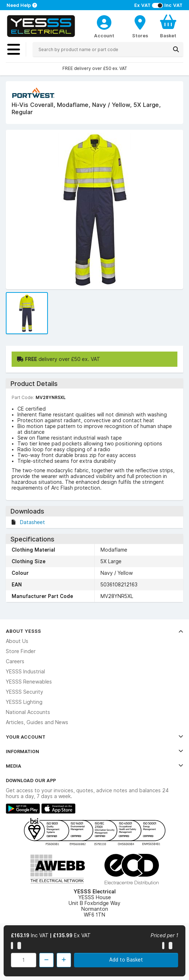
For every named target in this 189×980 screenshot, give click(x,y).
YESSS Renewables (29, 682)
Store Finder (21, 651)
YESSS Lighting (24, 702)
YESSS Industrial (25, 672)
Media (94, 766)
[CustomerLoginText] (104, 21)
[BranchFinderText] (140, 26)
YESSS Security (24, 692)
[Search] (176, 49)
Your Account (94, 737)
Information (94, 751)
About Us (17, 641)
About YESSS (94, 631)
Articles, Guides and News (37, 722)
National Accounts (28, 712)
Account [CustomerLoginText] (104, 36)
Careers (15, 661)
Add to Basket (126, 960)
